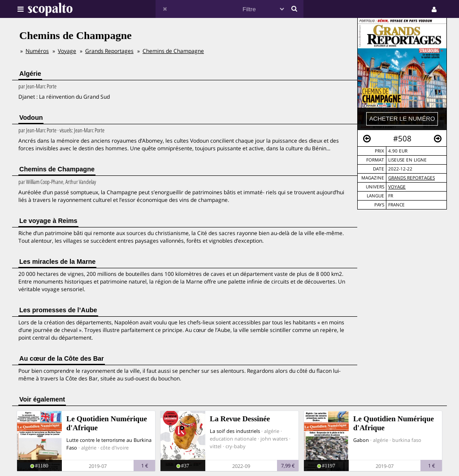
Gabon (361, 440)
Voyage (397, 187)
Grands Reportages (411, 178)
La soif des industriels (235, 431)
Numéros (37, 51)
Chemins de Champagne (173, 51)
